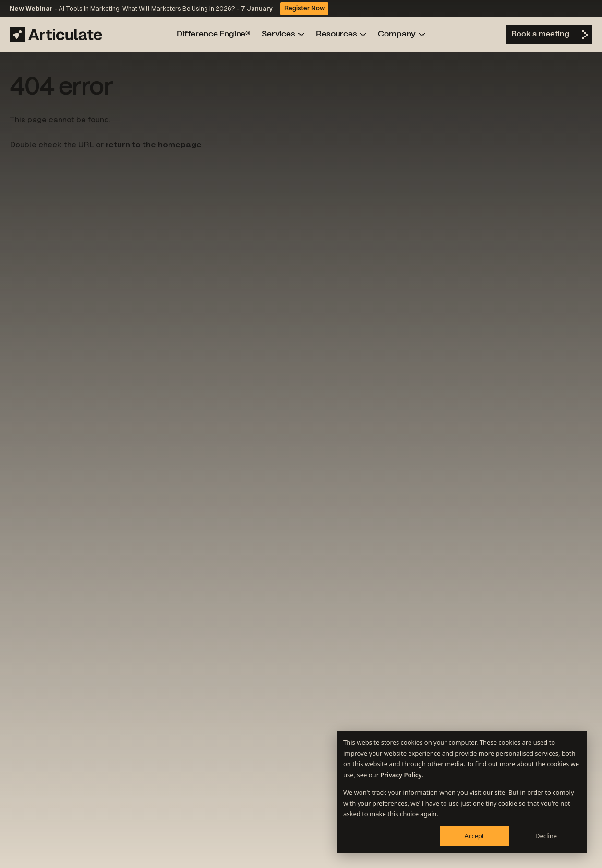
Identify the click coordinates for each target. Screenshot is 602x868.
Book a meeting (540, 34)
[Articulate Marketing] (56, 35)
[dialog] (462, 792)
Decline (546, 836)
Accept (475, 836)
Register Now (304, 9)
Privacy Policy (401, 775)
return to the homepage (154, 145)
